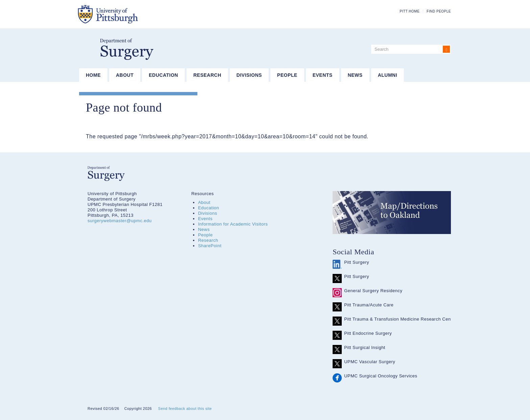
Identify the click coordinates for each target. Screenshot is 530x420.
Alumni (388, 75)
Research (207, 75)
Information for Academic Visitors (233, 224)
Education (163, 75)
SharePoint (210, 246)
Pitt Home (410, 11)
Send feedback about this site (185, 409)
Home (93, 75)
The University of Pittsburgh (141, 14)
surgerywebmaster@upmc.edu (120, 221)
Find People (439, 11)
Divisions (249, 75)
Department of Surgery (127, 49)
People (287, 75)
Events (323, 75)
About (125, 75)
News (355, 75)
